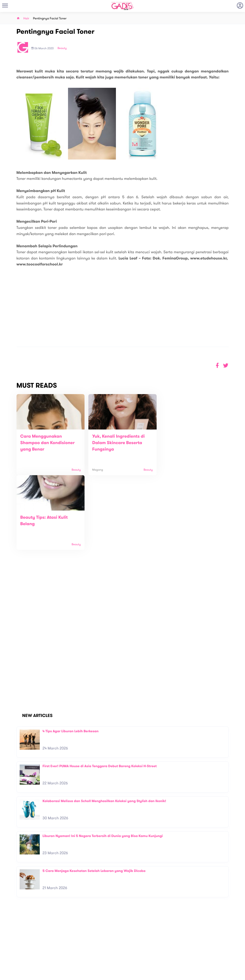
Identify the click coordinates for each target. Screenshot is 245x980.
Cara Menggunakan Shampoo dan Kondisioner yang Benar (48, 443)
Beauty (62, 48)
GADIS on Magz (173, 947)
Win (141, 947)
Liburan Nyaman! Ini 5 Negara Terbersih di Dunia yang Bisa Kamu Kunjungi (103, 761)
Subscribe (230, 926)
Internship (70, 956)
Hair (26, 19)
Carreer (68, 951)
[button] (226, 366)
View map (10, 961)
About (67, 941)
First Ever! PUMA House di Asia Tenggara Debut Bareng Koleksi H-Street (100, 691)
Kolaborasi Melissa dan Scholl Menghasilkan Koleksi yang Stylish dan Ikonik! (104, 726)
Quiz (133, 947)
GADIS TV (153, 947)
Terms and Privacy (157, 974)
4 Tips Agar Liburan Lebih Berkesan (71, 657)
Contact (69, 946)
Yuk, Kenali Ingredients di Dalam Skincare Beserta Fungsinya (117, 443)
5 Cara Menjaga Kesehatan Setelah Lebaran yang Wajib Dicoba (94, 796)
